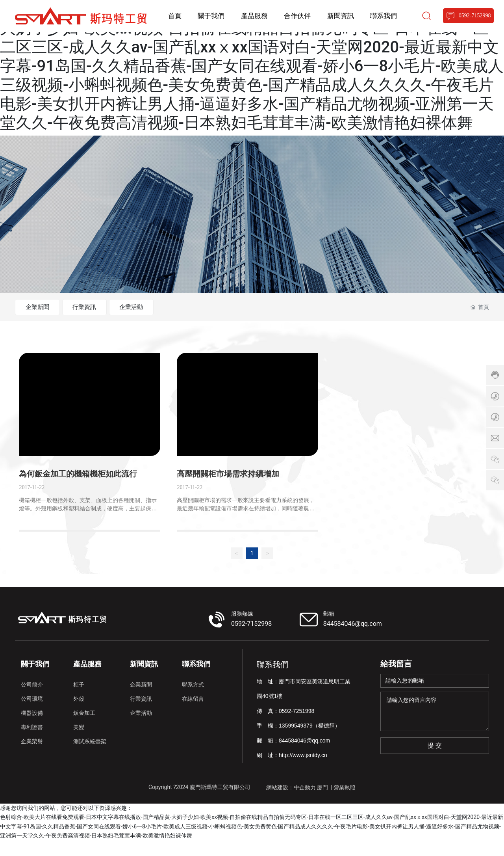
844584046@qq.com (353, 639)
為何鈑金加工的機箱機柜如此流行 (78, 489)
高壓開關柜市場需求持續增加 (228, 489)
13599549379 (296, 741)
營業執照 (345, 803)
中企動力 (305, 803)
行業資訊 (98, 307)
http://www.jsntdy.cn (303, 771)
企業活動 (154, 307)
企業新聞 (42, 307)
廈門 (322, 803)
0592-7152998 (251, 639)
